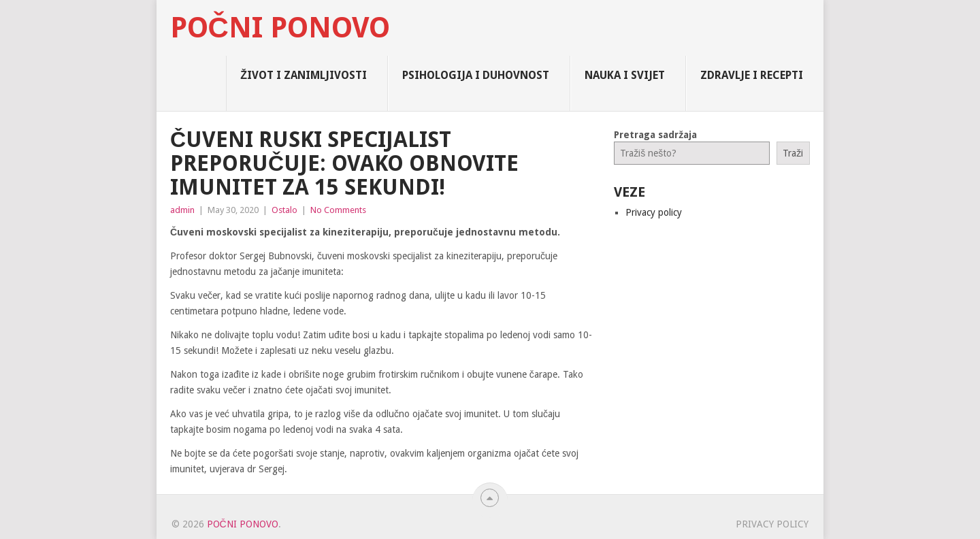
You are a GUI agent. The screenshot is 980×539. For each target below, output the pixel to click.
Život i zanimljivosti (304, 75)
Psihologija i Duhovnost (476, 75)
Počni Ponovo (280, 28)
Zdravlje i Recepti (752, 75)
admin (182, 210)
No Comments (338, 210)
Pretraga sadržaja (655, 135)
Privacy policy (654, 212)
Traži (793, 153)
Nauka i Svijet (625, 75)
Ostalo (284, 210)
